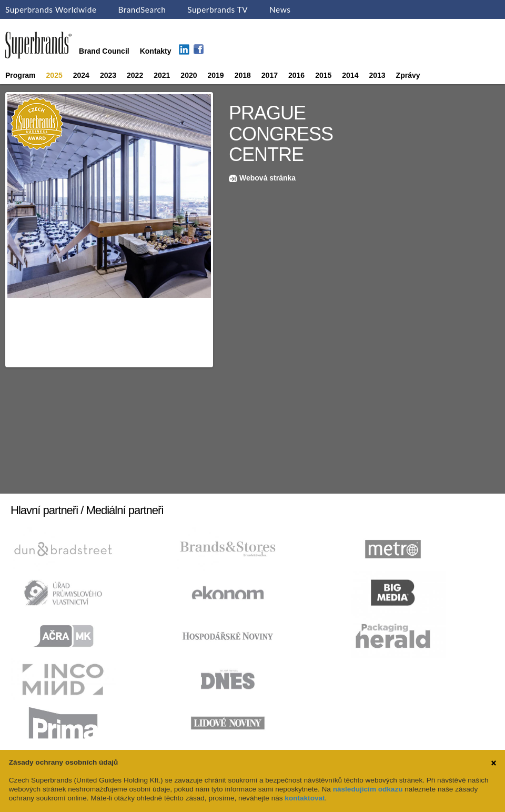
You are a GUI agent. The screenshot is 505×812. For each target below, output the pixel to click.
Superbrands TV (218, 9)
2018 (243, 75)
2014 (350, 75)
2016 (296, 75)
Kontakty (156, 51)
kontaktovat (305, 798)
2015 (323, 75)
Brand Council (104, 51)
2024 (81, 75)
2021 (162, 75)
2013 (377, 75)
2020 (189, 75)
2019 (216, 75)
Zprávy (408, 75)
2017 (270, 75)
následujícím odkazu (368, 789)
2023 (108, 75)
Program (21, 75)
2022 (135, 75)
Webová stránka (267, 178)
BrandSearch (142, 9)
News (280, 9)
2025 (54, 75)
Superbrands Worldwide (51, 9)
